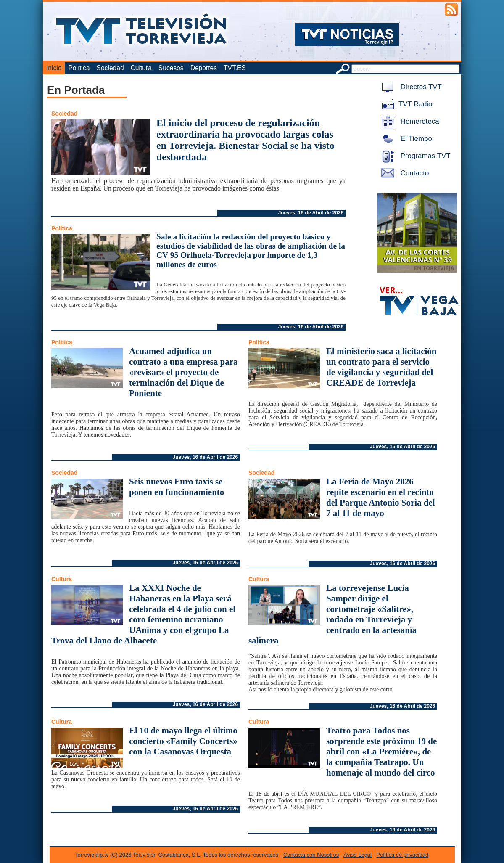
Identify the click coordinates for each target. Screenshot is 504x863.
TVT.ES (235, 68)
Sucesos (171, 68)
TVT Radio (405, 104)
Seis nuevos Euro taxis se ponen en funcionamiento (177, 487)
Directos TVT (410, 87)
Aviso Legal (358, 855)
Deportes (204, 68)
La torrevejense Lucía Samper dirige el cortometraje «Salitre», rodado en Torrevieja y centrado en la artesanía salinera (332, 614)
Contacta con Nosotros (311, 855)
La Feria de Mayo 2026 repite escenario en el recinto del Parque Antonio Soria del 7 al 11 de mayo (381, 497)
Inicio (54, 68)
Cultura (141, 68)
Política (79, 68)
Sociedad (110, 68)
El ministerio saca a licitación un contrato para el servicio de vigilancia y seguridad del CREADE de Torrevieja (381, 367)
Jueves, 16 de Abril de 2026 (311, 213)
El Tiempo (405, 139)
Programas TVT (414, 156)
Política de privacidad (403, 855)
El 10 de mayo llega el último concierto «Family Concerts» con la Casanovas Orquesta (183, 741)
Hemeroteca (409, 121)
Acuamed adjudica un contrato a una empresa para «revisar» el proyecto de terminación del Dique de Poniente (183, 372)
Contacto (404, 173)
